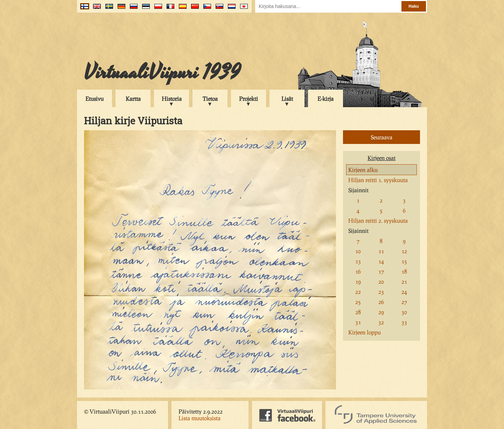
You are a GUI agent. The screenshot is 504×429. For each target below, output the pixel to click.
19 (358, 281)
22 (358, 292)
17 (381, 271)
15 (404, 261)
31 (358, 322)
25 (358, 302)
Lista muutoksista (199, 418)
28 (358, 312)
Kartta (133, 99)
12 (404, 251)
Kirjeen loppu (365, 332)
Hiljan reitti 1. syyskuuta (378, 180)
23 (381, 292)
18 (404, 271)
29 (381, 312)
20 (381, 281)
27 (404, 302)
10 (358, 251)
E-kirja (325, 99)
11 (381, 251)
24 (404, 292)
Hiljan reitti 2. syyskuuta (378, 220)
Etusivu (94, 99)
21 (404, 281)
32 (381, 322)
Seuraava (381, 137)
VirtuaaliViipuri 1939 (162, 72)
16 (358, 271)
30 (404, 312)
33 (404, 322)
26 (381, 302)
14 (381, 261)
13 (358, 261)
